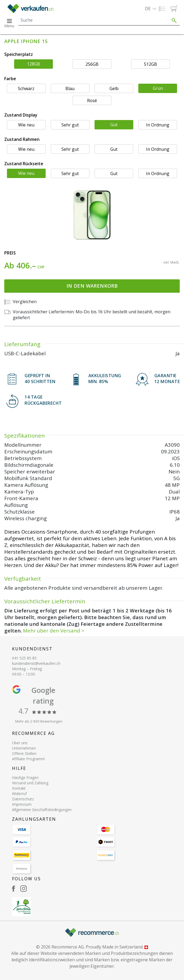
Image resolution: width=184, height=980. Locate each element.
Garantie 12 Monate (167, 379)
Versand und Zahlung (30, 783)
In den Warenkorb (92, 286)
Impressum (22, 804)
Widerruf (19, 794)
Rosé (92, 101)
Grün (158, 88)
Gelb (114, 88)
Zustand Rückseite (24, 164)
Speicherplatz (19, 54)
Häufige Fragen (25, 778)
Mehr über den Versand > (54, 630)
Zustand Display (21, 115)
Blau (70, 88)
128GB (34, 64)
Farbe (10, 79)
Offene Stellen (24, 753)
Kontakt (19, 788)
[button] (151, 9)
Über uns (20, 743)
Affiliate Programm (28, 759)
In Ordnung (158, 125)
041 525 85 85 (24, 658)
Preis (10, 253)
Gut (114, 125)
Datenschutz (23, 799)
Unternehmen (24, 748)
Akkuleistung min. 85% (105, 379)
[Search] (94, 20)
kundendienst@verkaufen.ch (36, 663)
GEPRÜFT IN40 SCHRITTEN (40, 379)
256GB (92, 64)
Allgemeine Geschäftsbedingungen (42, 810)
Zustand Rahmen (22, 139)
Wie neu (26, 125)
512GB (150, 64)
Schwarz (26, 88)
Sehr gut (70, 125)
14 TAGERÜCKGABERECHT (43, 400)
